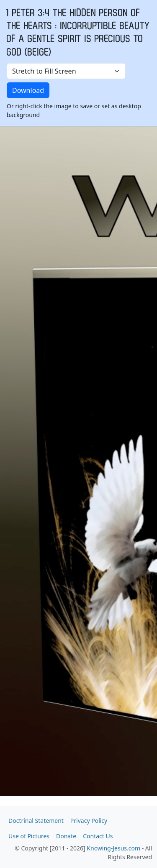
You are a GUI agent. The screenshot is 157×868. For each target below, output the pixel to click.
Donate (66, 836)
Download (28, 90)
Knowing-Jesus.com (113, 848)
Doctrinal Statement (36, 821)
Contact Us (98, 836)
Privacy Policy (89, 821)
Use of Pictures (29, 836)
